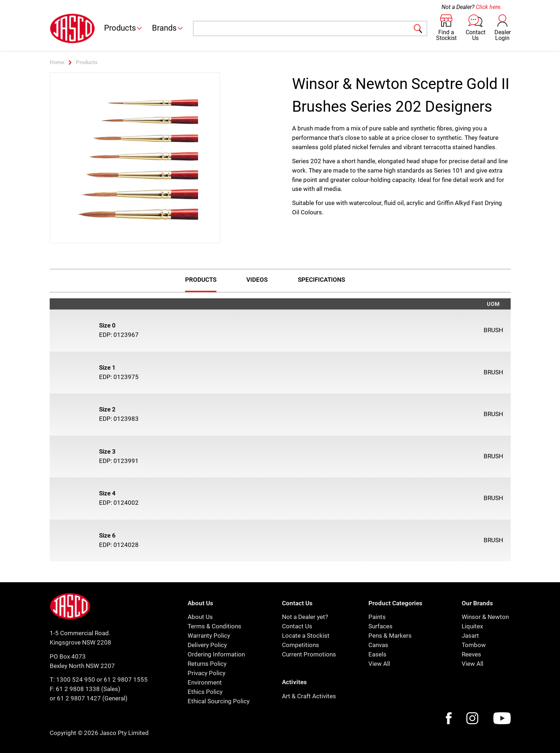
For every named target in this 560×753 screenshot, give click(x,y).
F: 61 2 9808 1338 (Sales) (85, 689)
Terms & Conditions (214, 626)
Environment (205, 682)
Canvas (378, 645)
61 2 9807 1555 (126, 680)
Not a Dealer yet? (305, 617)
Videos (257, 280)
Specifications (321, 280)
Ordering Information (216, 654)
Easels (377, 654)
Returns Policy (207, 664)
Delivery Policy (207, 645)
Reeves (471, 654)
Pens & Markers (390, 636)
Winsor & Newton (485, 617)
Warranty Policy (209, 636)
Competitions (301, 645)
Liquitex (472, 626)
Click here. (489, 7)
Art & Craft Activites (309, 696)
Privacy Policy (207, 673)
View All (379, 664)
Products (124, 28)
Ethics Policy (205, 692)
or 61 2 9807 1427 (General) (89, 698)
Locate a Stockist (306, 636)
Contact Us (297, 626)
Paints (377, 617)
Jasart (470, 636)
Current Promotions (309, 654)
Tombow (474, 645)
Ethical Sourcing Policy (219, 701)
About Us (200, 617)
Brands (168, 28)
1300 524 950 (76, 680)
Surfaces (380, 626)
